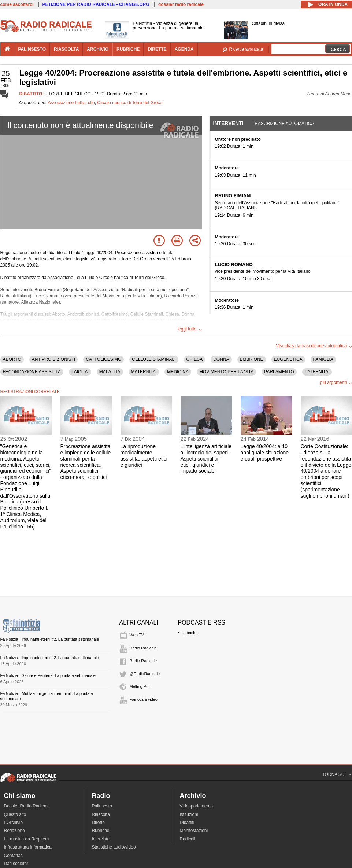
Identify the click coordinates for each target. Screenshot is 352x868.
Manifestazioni (194, 831)
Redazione (14, 831)
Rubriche (190, 633)
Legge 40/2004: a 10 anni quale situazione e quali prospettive (265, 453)
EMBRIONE (252, 359)
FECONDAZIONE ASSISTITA (32, 372)
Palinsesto (102, 806)
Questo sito (15, 814)
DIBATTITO (31, 94)
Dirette (98, 823)
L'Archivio (14, 823)
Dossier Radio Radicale (27, 806)
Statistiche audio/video (114, 847)
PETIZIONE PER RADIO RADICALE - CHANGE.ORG (96, 4)
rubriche (128, 49)
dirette (157, 49)
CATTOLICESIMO (103, 359)
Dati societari (17, 864)
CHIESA (195, 359)
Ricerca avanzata (246, 49)
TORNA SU (333, 774)
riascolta (66, 49)
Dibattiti (187, 823)
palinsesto (32, 49)
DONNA (221, 359)
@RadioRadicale (145, 674)
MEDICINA (178, 372)
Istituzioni (189, 814)
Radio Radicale (143, 648)
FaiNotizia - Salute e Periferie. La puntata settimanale (48, 675)
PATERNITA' (317, 372)
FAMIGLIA (323, 359)
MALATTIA (110, 372)
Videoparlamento (197, 806)
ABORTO (12, 359)
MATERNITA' (144, 372)
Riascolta (101, 814)
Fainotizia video (144, 699)
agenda (184, 49)
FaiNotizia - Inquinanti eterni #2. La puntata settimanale (50, 639)
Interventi (228, 123)
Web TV (137, 635)
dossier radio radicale (181, 4)
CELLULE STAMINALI (154, 359)
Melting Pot (140, 686)
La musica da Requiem (27, 839)
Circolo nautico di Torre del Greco (130, 103)
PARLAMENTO (279, 372)
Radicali (188, 839)
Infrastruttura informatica (28, 847)
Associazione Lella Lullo (71, 103)
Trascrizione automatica (283, 124)
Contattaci (14, 856)
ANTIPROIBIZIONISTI (54, 359)
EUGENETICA (288, 359)
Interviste (101, 839)
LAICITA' (80, 372)
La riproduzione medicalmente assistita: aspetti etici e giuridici (144, 455)
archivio (98, 49)
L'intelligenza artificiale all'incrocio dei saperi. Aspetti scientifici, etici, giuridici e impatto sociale (206, 459)
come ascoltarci (17, 4)
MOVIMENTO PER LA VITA (226, 372)
